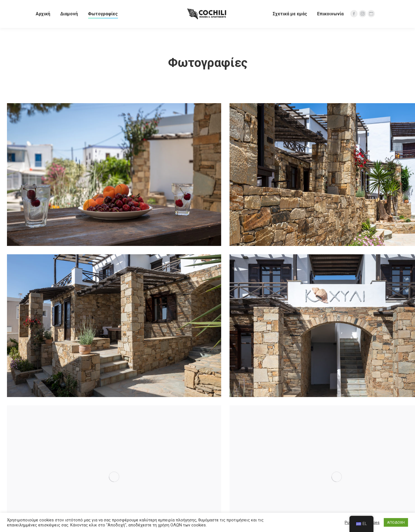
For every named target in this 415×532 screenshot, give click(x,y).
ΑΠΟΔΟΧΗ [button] (396, 522)
